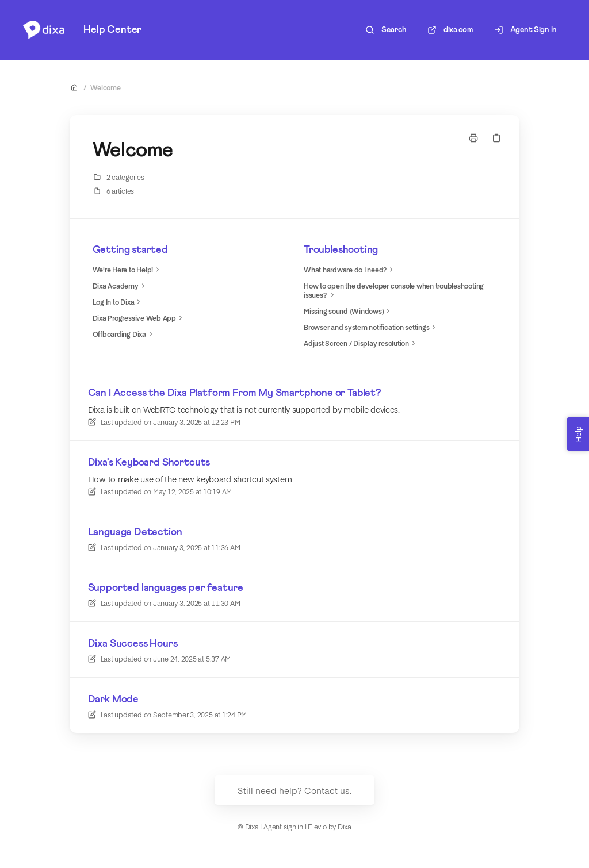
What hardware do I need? (350, 270)
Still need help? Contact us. (294, 790)
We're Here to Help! (127, 270)
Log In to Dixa (118, 302)
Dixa (345, 827)
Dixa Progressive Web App (139, 318)
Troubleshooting (341, 250)
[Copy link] (496, 138)
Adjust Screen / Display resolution (361, 343)
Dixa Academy (120, 286)
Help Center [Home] (112, 30)
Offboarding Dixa (124, 334)
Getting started (130, 250)
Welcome (105, 87)
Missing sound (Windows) (348, 311)
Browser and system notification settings (371, 327)
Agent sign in (283, 827)
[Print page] (473, 138)
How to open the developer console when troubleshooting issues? (394, 290)
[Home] (44, 30)
